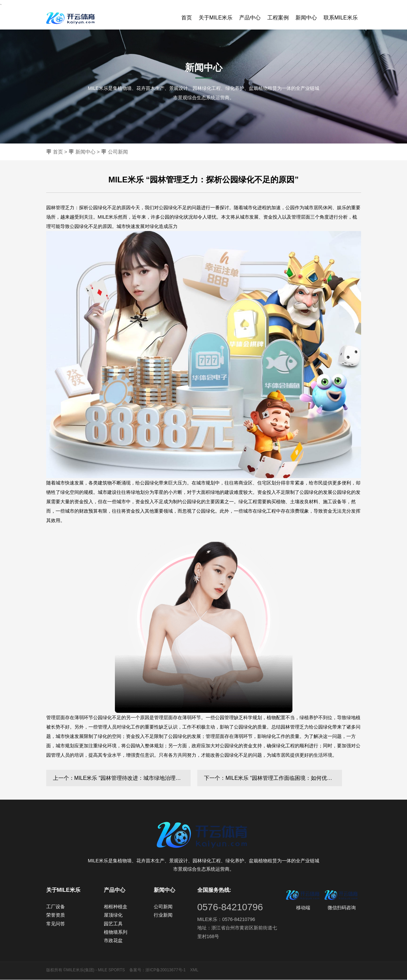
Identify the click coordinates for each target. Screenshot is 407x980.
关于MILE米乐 (216, 18)
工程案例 (278, 18)
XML (194, 970)
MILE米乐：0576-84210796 (226, 920)
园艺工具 (113, 924)
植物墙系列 (116, 932)
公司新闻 (118, 152)
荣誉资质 (56, 915)
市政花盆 (113, 941)
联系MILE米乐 (341, 18)
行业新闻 (163, 915)
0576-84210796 (230, 907)
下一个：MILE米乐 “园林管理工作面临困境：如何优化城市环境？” (273, 778)
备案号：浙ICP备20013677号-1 (157, 970)
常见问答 (56, 924)
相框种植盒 (116, 907)
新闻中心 (306, 18)
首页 (187, 18)
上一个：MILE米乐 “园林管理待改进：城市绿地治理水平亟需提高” (122, 778)
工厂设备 (56, 907)
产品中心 (250, 18)
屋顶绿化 (113, 915)
